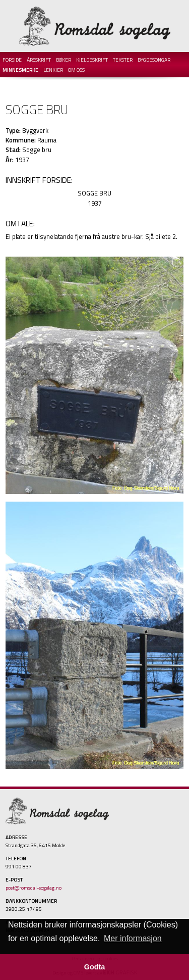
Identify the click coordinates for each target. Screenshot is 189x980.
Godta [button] (95, 967)
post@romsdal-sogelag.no (34, 888)
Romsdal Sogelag (95, 26)
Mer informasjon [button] (133, 938)
